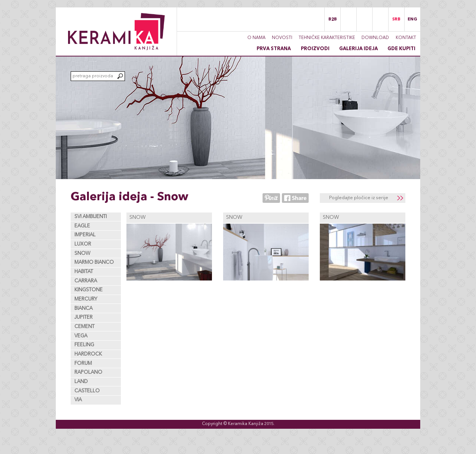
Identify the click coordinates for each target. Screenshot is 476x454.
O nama (256, 38)
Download (375, 38)
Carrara (86, 281)
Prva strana (274, 49)
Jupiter (83, 317)
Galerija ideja (358, 49)
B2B (333, 19)
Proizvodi (315, 49)
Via (78, 400)
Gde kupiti (401, 49)
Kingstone (89, 290)
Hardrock (88, 354)
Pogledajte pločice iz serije (359, 198)
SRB (396, 19)
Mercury (86, 299)
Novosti (282, 38)
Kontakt (406, 38)
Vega (81, 336)
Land (81, 382)
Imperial (85, 235)
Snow (82, 254)
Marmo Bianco (94, 262)
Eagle (82, 226)
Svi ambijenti (91, 217)
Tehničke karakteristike (327, 38)
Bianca (83, 309)
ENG (412, 19)
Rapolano (88, 372)
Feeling (84, 345)
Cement (84, 327)
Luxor (83, 244)
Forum (83, 364)
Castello (87, 391)
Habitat (84, 272)
